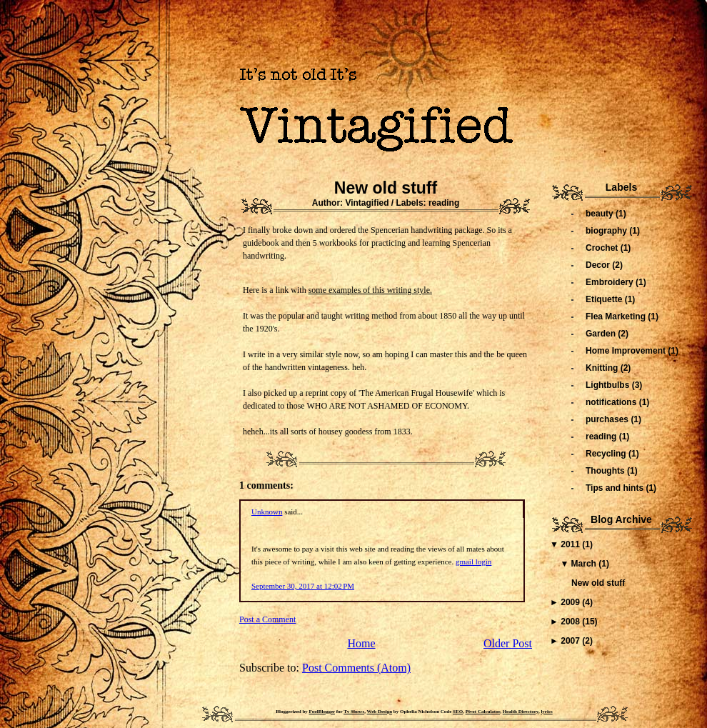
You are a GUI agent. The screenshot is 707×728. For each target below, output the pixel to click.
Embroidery (611, 282)
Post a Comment (267, 619)
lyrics (546, 712)
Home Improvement (627, 351)
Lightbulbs (609, 385)
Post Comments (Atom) (356, 668)
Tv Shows (354, 712)
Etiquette (605, 299)
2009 (571, 602)
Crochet (603, 248)
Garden (602, 334)
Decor (599, 265)
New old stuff (386, 188)
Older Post (508, 643)
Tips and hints (616, 488)
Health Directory (521, 712)
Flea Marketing (617, 316)
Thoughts (606, 471)
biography (607, 231)
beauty (601, 214)
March (585, 564)
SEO (458, 712)
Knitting (603, 368)
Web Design (380, 712)
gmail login (473, 562)
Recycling (607, 454)
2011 (571, 544)
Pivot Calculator (483, 712)
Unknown (267, 512)
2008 (571, 622)
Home (361, 643)
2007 (571, 641)
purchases (608, 419)
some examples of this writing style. (370, 290)
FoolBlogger (322, 712)
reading (444, 203)
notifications (612, 402)
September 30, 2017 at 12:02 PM (303, 586)
